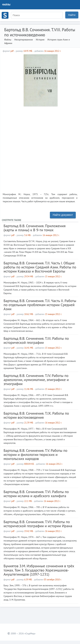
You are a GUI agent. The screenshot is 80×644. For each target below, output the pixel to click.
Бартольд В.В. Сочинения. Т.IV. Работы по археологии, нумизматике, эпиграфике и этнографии (36, 380)
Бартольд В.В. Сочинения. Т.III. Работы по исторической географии (36, 340)
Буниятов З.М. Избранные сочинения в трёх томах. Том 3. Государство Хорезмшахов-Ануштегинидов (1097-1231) (39, 570)
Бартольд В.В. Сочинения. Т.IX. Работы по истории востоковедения (36, 415)
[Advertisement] (40, 148)
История (40, 40)
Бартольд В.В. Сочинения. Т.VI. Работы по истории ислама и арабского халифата (36, 494)
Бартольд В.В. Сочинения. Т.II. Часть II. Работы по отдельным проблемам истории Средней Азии (40, 305)
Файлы (6, 5)
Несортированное (24, 40)
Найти (72, 15)
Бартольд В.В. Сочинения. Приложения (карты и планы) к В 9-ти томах (35, 228)
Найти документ (63, 215)
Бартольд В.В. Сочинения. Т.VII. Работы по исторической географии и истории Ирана (38, 524)
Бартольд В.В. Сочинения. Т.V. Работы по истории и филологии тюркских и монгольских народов (35, 455)
